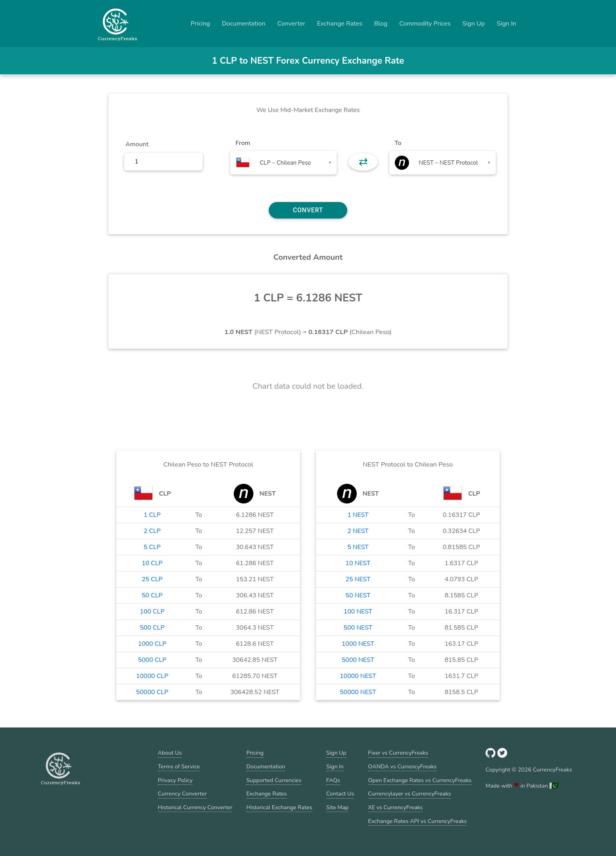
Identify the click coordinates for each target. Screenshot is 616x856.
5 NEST (358, 547)
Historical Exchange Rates (279, 807)
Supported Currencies (274, 780)
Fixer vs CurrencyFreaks (398, 753)
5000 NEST (358, 660)
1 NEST (358, 515)
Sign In (506, 24)
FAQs (333, 780)
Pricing (200, 24)
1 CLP (152, 515)
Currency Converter (182, 794)
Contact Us (340, 794)
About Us (170, 753)
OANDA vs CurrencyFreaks (402, 766)
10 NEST (358, 563)
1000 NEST (358, 644)
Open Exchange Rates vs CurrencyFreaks (420, 780)
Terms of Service (179, 766)
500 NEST (358, 628)
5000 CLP (152, 660)
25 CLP (152, 579)
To (398, 143)
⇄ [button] (363, 162)
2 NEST (358, 531)
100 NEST (358, 612)
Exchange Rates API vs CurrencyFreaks (417, 821)
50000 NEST (358, 692)
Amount (137, 144)
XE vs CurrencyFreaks (395, 807)
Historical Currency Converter (195, 807)
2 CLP (152, 531)
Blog (381, 24)
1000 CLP (152, 644)
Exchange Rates (340, 24)
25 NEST (358, 579)
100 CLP (152, 612)
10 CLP (152, 563)
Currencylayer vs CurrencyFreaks (410, 794)
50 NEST (358, 595)
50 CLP (152, 595)
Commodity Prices (425, 24)
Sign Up (474, 24)
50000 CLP (152, 692)
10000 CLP (152, 676)
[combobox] (283, 163)
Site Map (337, 807)
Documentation (244, 24)
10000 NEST (358, 676)
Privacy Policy (175, 780)
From (243, 143)
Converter (291, 24)
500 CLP (152, 628)
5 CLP (152, 547)
